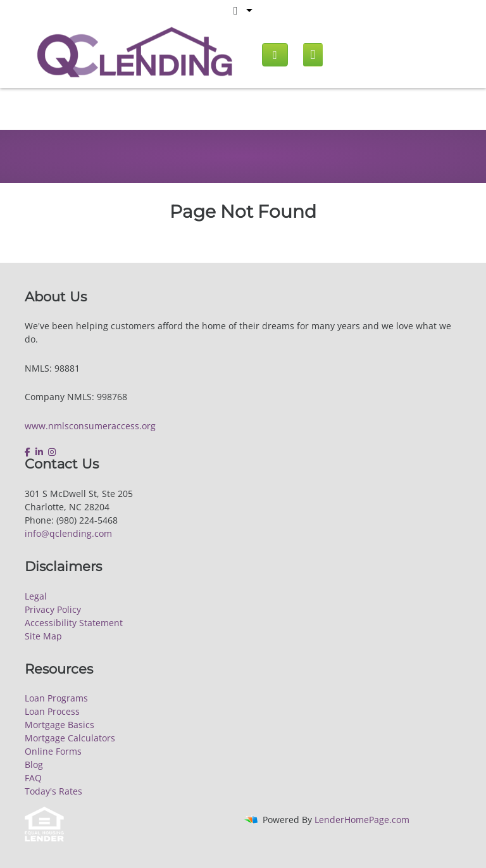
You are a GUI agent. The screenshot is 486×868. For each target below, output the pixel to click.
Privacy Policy (53, 609)
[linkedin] (39, 452)
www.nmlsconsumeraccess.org (90, 426)
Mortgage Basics (59, 725)
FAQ (33, 778)
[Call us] (275, 55)
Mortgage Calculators (70, 738)
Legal (36, 596)
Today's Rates (53, 791)
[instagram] (52, 452)
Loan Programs (56, 698)
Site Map (43, 636)
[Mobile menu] (313, 55)
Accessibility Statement (74, 623)
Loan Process (52, 711)
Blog (34, 764)
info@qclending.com (68, 533)
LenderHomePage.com (362, 820)
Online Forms (53, 751)
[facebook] (29, 452)
